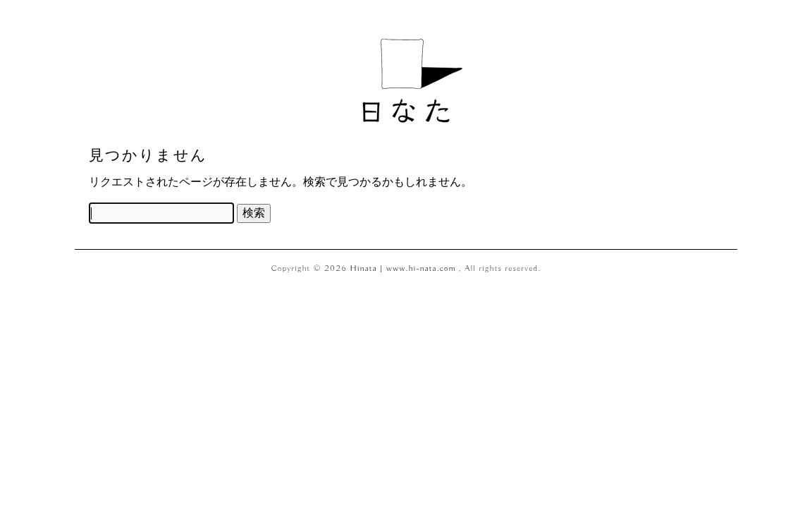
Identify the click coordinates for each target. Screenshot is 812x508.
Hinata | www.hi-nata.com (405, 268)
